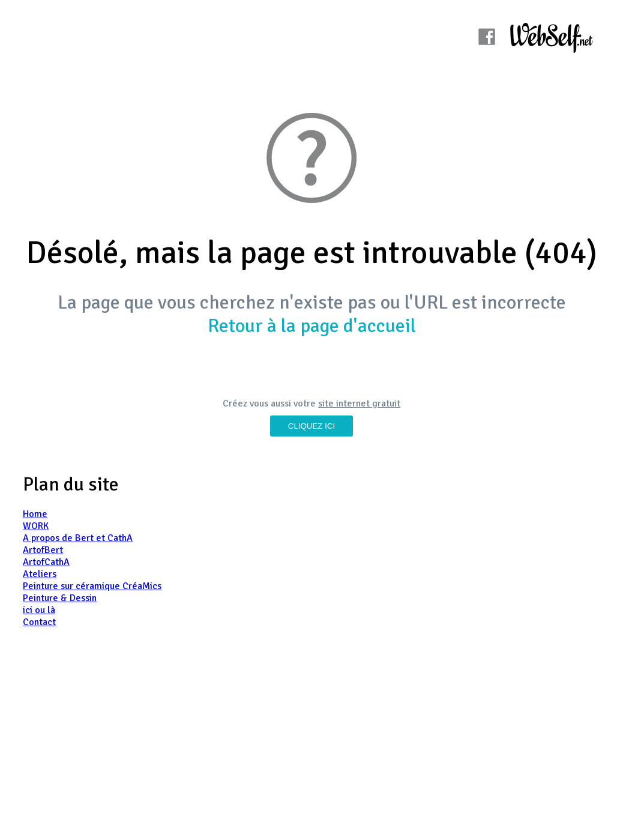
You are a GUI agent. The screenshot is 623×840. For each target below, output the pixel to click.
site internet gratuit (359, 403)
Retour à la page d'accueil (312, 326)
